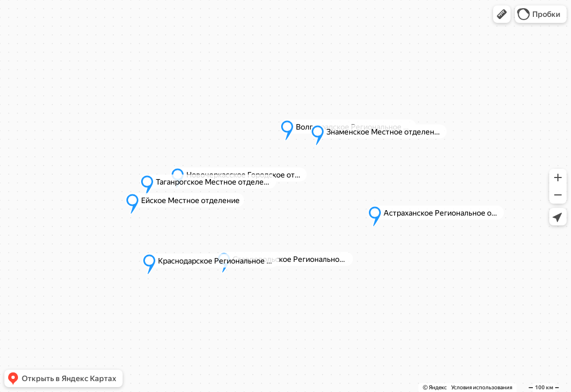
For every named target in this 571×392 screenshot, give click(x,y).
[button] (502, 14)
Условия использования (482, 387)
